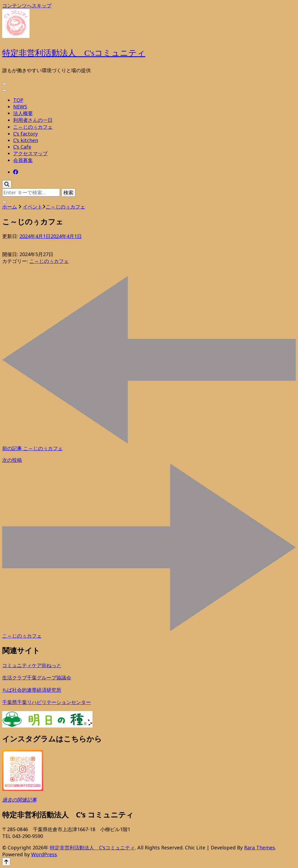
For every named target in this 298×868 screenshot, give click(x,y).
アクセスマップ (30, 153)
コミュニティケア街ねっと (32, 665)
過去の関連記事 (19, 800)
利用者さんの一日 (33, 120)
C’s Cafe (22, 147)
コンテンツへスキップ (27, 5)
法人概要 (23, 113)
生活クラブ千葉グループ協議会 (37, 678)
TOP (18, 100)
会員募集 (23, 160)
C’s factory (25, 134)
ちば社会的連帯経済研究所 (32, 690)
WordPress (44, 854)
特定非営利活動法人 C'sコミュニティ (74, 53)
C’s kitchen (26, 140)
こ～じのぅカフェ (33, 127)
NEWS (20, 107)
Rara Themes (260, 848)
